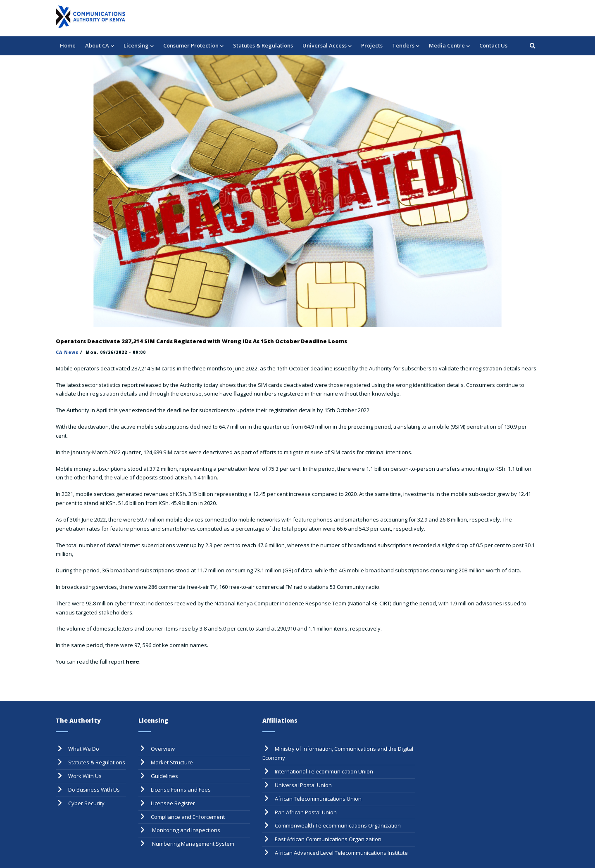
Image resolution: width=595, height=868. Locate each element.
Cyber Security (86, 803)
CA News (67, 352)
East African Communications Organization (328, 839)
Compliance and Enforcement (188, 817)
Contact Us (493, 45)
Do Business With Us (94, 790)
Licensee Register (173, 803)
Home (68, 45)
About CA (100, 46)
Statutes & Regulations (263, 45)
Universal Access (327, 46)
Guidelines (164, 776)
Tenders (406, 46)
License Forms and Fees (181, 790)
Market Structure (172, 762)
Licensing (139, 46)
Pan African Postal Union (306, 812)
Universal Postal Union (303, 785)
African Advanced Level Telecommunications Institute (341, 853)
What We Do (84, 749)
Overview (163, 749)
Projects (372, 45)
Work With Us (85, 776)
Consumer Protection (193, 46)
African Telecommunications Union (318, 799)
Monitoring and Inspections (186, 830)
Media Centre (449, 46)
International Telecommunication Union (324, 771)
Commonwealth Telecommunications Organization (338, 825)
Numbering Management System (193, 844)
